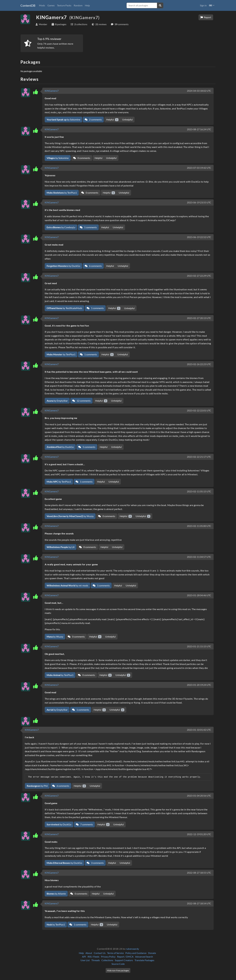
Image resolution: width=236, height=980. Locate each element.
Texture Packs (64, 5)
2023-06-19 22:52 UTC (199, 237)
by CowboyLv (61, 227)
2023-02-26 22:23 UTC (199, 364)
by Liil (61, 547)
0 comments (82, 158)
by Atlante (56, 894)
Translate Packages (144, 960)
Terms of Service (115, 953)
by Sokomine (63, 119)
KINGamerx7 (52, 91)
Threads (96, 960)
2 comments (93, 119)
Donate (152, 953)
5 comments (87, 447)
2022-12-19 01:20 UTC (199, 834)
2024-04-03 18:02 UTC (199, 91)
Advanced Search (144, 957)
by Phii (37, 786)
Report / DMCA (125, 957)
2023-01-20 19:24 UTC (199, 685)
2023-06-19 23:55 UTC (199, 202)
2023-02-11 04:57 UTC (199, 557)
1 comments (88, 227)
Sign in (203, 5)
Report (206, 17)
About (89, 953)
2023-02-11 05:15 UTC (199, 491)
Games (51, 5)
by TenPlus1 (62, 193)
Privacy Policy (108, 957)
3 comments (95, 863)
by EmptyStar (57, 401)
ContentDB (28, 5)
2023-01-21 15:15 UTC (199, 646)
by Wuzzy (70, 516)
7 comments (84, 824)
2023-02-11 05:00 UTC (199, 526)
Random (78, 5)
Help (87, 5)
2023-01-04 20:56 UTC (199, 796)
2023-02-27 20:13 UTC (199, 318)
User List (85, 960)
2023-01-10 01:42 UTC (199, 730)
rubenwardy (132, 949)
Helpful (112, 120)
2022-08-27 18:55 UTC (199, 873)
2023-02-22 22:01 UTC (199, 410)
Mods (42, 5)
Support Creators (124, 960)
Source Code (118, 964)
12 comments (81, 401)
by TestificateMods (64, 308)
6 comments (93, 266)
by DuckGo (63, 266)
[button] (212, 5)
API (84, 957)
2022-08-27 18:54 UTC (199, 903)
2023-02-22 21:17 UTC (199, 457)
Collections (107, 960)
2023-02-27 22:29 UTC (199, 276)
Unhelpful (127, 119)
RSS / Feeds (93, 957)
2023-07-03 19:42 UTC (199, 168)
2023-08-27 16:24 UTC (199, 129)
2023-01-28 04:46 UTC (199, 595)
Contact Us (100, 953)
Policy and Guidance (136, 953)
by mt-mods (67, 585)
